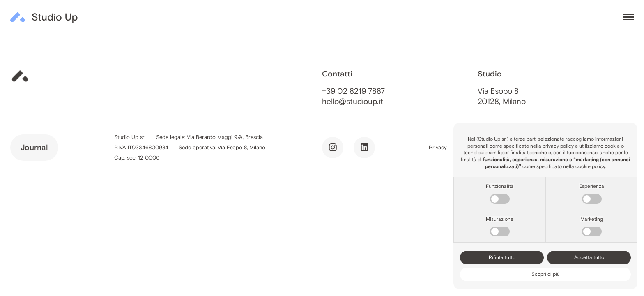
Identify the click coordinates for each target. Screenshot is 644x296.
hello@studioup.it (353, 101)
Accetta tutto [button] (589, 257)
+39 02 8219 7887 (353, 91)
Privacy (438, 147)
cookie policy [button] (590, 166)
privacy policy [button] (558, 146)
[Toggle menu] (629, 17)
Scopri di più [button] (546, 274)
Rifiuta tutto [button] (502, 257)
